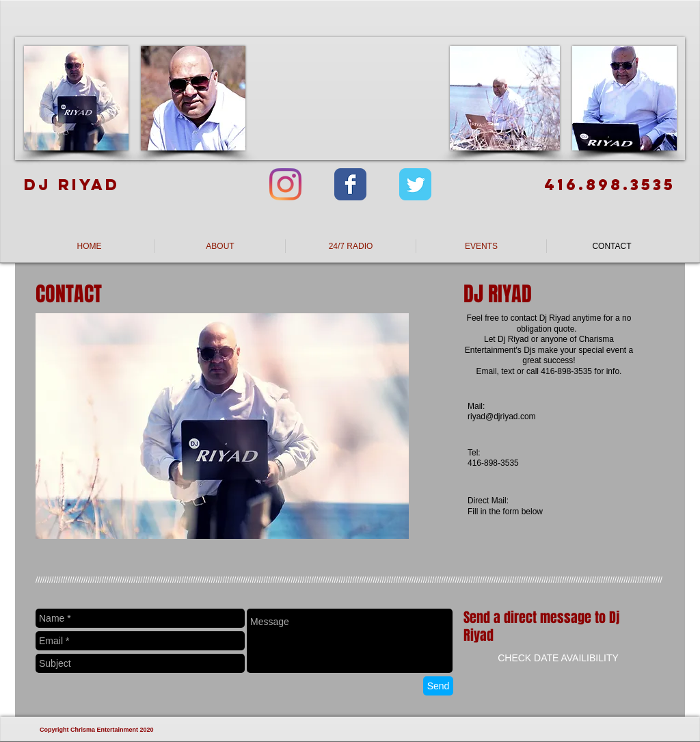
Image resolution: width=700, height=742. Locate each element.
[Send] (438, 686)
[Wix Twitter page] (415, 184)
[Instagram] (285, 184)
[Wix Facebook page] (350, 184)
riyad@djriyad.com (502, 416)
